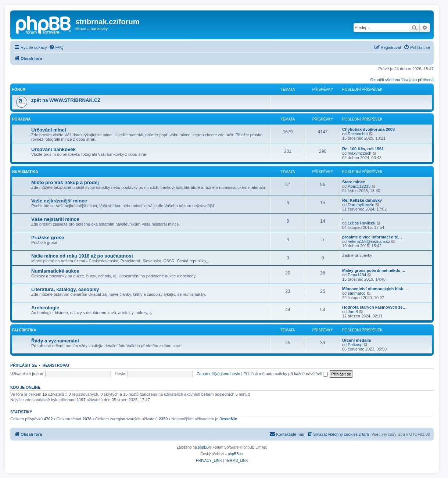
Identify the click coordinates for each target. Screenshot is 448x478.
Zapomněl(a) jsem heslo (218, 374)
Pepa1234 (357, 275)
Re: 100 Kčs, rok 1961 (363, 149)
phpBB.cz (236, 454)
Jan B (353, 312)
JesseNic (228, 419)
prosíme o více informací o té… (372, 237)
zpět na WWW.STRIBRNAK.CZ (66, 100)
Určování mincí (49, 130)
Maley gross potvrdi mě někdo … (374, 270)
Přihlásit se (24, 365)
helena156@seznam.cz (369, 241)
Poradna (21, 119)
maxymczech (359, 153)
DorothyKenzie (361, 205)
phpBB (203, 447)
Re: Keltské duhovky (362, 200)
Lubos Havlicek (361, 223)
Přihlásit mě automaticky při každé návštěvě (286, 374)
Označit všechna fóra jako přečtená (402, 80)
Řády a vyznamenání (55, 341)
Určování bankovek (53, 149)
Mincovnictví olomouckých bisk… (375, 289)
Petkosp (355, 345)
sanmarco (356, 293)
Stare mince (354, 182)
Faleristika (24, 330)
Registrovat (56, 365)
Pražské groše (48, 238)
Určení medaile (356, 340)
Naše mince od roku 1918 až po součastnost (82, 256)
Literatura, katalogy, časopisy (65, 289)
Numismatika (25, 172)
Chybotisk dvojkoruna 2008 (368, 129)
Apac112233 (359, 186)
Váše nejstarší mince (55, 219)
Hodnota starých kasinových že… (374, 307)
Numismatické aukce (55, 271)
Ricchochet (358, 134)
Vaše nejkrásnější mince (59, 201)
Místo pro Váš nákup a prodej (65, 182)
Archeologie (45, 308)
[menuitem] (56, 47)
